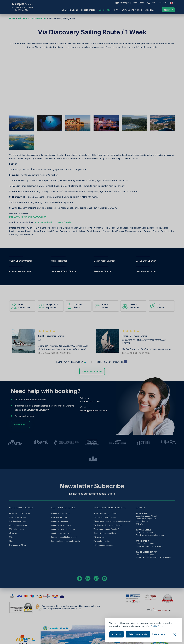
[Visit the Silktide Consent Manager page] (175, 634)
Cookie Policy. (157, 626)
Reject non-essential (138, 634)
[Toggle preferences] (159, 634)
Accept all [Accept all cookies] (117, 634)
